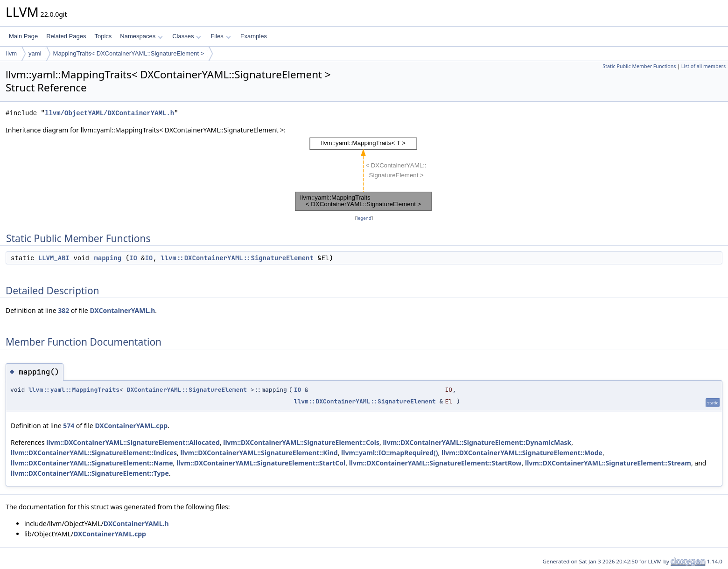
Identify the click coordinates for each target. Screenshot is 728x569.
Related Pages (66, 36)
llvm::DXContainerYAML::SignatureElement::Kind (259, 453)
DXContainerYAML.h (122, 310)
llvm (11, 53)
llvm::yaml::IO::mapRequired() (390, 453)
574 (69, 426)
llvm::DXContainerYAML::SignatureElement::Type (90, 473)
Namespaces (141, 36)
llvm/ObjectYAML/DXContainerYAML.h (109, 113)
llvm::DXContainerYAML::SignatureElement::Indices (94, 453)
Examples (254, 36)
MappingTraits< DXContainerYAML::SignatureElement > (129, 53)
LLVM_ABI (54, 258)
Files (220, 36)
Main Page (23, 36)
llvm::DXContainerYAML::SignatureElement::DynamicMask (477, 442)
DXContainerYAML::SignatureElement (187, 390)
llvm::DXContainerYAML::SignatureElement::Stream (608, 463)
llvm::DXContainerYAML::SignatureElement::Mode (522, 453)
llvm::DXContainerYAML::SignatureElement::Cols (301, 442)
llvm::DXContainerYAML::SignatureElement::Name (92, 463)
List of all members (703, 66)
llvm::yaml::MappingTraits (74, 390)
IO (133, 258)
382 (63, 310)
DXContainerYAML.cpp (131, 426)
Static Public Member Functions (639, 66)
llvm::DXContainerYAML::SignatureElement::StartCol (261, 463)
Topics (103, 36)
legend (364, 218)
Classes (187, 36)
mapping (108, 258)
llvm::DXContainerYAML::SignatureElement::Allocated (133, 442)
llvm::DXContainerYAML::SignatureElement (237, 258)
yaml (35, 53)
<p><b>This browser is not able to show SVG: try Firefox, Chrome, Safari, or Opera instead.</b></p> (364, 174)
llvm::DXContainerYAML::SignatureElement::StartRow (435, 463)
